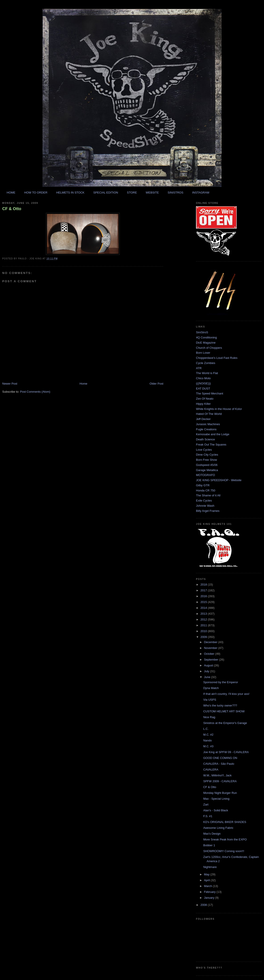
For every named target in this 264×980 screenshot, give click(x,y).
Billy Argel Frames (208, 511)
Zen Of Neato (205, 399)
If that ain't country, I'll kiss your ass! (226, 694)
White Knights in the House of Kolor (219, 409)
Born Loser (203, 353)
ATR (199, 368)
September (212, 660)
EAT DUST (203, 389)
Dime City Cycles (207, 455)
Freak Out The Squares (211, 445)
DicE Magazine (206, 343)
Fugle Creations (206, 429)
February (210, 892)
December (211, 642)
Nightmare (210, 867)
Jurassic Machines (208, 424)
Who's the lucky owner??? (220, 705)
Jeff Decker (203, 419)
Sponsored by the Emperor (220, 682)
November (211, 648)
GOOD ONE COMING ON (220, 758)
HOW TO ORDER (36, 193)
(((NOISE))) (203, 383)
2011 (204, 625)
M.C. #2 (208, 735)
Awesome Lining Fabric (218, 828)
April (207, 880)
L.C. (206, 729)
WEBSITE (152, 193)
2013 (204, 614)
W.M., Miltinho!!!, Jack (217, 775)
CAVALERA (211, 770)
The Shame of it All (208, 495)
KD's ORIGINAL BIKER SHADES (225, 822)
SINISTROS (175, 193)
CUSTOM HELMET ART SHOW (224, 711)
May (207, 874)
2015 (204, 602)
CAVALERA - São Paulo (219, 764)
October (210, 654)
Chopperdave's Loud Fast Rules (217, 358)
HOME (11, 193)
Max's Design (212, 834)
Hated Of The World (209, 414)
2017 (204, 590)
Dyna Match (211, 688)
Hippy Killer (203, 404)
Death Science (205, 439)
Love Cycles (204, 450)
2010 (204, 631)
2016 (204, 596)
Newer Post (10, 384)
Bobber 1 (209, 845)
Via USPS (210, 700)
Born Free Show (207, 460)
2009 (204, 637)
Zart (206, 804)
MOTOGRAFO (205, 475)
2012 (204, 619)
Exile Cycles (204, 501)
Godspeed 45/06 (207, 465)
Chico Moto (203, 378)
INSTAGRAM (201, 193)
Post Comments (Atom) (35, 392)
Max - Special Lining (216, 799)
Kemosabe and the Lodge (213, 434)
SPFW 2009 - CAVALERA (220, 781)
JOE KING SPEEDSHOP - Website (219, 480)
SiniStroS (202, 332)
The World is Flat (207, 373)
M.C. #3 (208, 746)
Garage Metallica (207, 470)
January (210, 898)
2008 (204, 905)
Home (84, 384)
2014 (204, 608)
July (207, 671)
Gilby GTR (203, 485)
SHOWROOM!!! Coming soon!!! (224, 851)
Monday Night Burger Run (220, 793)
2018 (204, 585)
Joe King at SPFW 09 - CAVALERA (226, 752)
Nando (207, 740)
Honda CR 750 (206, 490)
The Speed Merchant (210, 393)
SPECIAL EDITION (106, 193)
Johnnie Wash (205, 506)
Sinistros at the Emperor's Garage (225, 723)
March (209, 886)
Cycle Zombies (206, 363)
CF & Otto (12, 209)
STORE (132, 193)
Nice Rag (209, 717)
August (209, 665)
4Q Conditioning (206, 337)
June (208, 677)
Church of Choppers (209, 348)
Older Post (156, 384)
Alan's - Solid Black (216, 810)
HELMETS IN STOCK (70, 193)
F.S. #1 (208, 816)
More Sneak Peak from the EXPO (225, 839)
